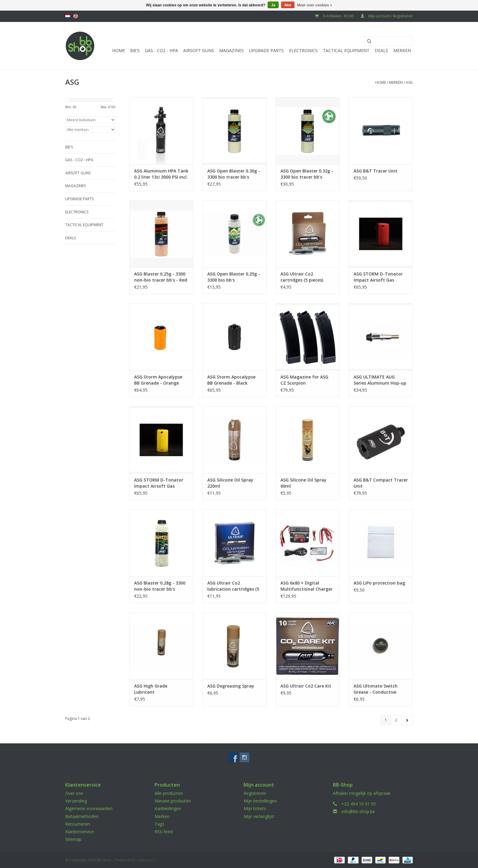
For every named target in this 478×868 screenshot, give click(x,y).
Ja (273, 5)
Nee (288, 5)
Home (119, 50)
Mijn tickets (255, 808)
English (76, 16)
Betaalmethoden (82, 816)
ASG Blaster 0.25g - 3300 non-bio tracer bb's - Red (161, 277)
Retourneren (78, 824)
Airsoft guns (199, 50)
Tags (159, 824)
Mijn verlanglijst (259, 816)
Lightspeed (146, 860)
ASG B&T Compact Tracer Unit (381, 483)
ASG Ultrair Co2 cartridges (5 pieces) (302, 277)
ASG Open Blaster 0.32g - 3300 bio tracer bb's (307, 174)
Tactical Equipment (346, 50)
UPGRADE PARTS (266, 50)
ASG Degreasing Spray (231, 686)
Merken (402, 50)
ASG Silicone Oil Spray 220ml (230, 483)
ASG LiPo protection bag (379, 583)
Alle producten (169, 793)
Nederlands (68, 16)
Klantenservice (80, 832)
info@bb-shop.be (358, 811)
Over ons (74, 793)
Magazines (232, 50)
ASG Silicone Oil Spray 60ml (303, 483)
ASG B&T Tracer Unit (376, 171)
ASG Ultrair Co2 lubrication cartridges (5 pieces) (233, 586)
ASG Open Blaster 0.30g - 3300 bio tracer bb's (234, 174)
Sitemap (73, 839)
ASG (409, 82)
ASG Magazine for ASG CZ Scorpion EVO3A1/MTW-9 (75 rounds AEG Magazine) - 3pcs (306, 380)
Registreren (255, 793)
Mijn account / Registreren (387, 16)
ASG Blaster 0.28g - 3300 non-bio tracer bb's (160, 586)
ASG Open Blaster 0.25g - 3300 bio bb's (234, 277)
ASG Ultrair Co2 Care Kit (306, 686)
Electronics (303, 50)
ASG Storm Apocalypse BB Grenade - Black (231, 380)
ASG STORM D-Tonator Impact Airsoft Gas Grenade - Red (378, 277)
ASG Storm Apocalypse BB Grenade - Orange (158, 380)
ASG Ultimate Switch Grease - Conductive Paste (376, 689)
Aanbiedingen (168, 808)
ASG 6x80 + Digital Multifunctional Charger (307, 586)
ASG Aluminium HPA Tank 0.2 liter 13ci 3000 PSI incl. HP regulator (161, 174)
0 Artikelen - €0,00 (335, 16)
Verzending (76, 801)
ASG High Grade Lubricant (151, 689)
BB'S (135, 50)
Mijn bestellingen (260, 801)
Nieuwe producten (173, 801)
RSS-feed (164, 832)
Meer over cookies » (315, 5)
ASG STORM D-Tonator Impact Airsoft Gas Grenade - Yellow (159, 483)
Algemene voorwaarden (89, 808)
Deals (381, 50)
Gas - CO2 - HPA (161, 50)
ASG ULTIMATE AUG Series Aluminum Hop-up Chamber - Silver (380, 380)
